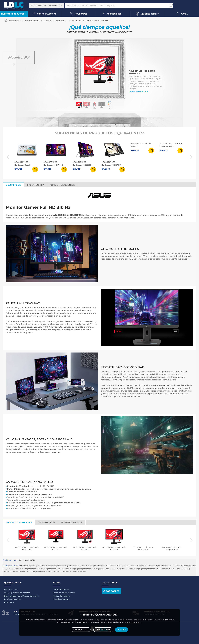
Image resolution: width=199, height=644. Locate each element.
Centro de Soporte (61, 589)
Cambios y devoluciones (64, 593)
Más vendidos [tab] (46, 522)
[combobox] (46, 6)
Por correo (111, 591)
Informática (15, 21)
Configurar (103, 629)
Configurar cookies (13, 599)
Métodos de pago (61, 599)
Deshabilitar (81, 629)
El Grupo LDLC (11, 589)
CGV (6, 593)
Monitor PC (62, 21)
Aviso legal (9, 602)
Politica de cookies (31, 596)
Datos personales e (13, 596)
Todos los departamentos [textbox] (45, 6)
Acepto (121, 629)
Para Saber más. (133, 621)
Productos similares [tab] (19, 522)
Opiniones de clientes (20, 593)
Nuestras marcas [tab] (72, 522)
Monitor (48, 21)
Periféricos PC (32, 21)
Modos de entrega (61, 596)
